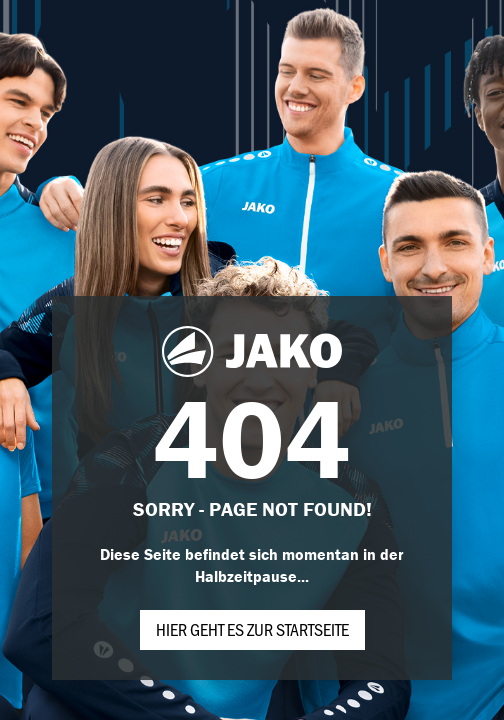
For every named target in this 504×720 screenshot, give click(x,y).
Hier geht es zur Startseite (252, 629)
